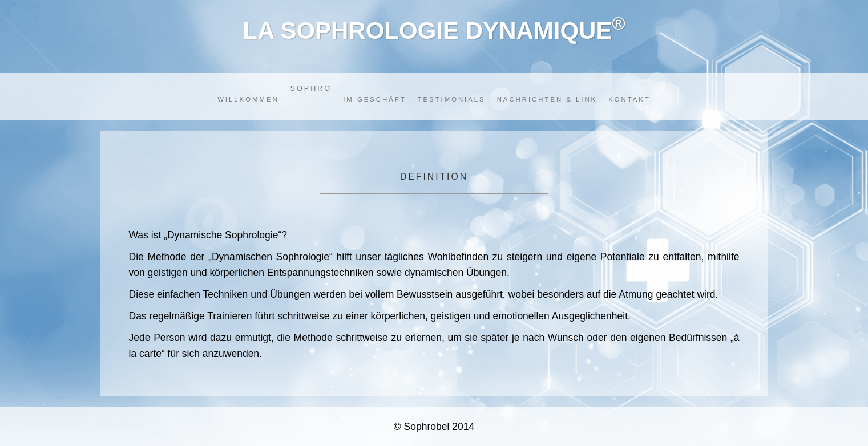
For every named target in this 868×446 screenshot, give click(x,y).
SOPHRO (311, 88)
